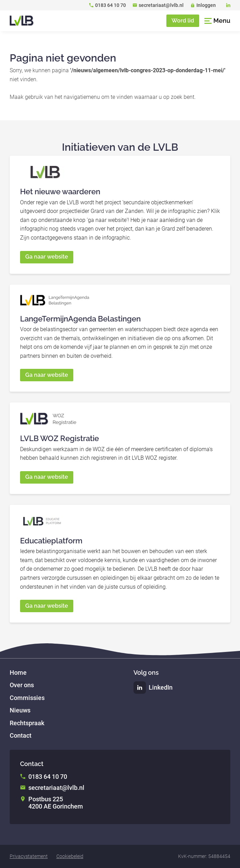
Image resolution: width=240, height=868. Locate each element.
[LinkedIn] (228, 5)
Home (18, 673)
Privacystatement (29, 856)
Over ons (22, 685)
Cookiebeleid (70, 856)
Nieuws (20, 710)
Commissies (27, 698)
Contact (21, 735)
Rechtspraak (27, 723)
